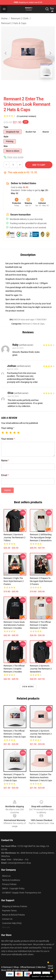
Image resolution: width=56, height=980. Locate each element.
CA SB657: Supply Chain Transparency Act (22, 893)
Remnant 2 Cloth (20, 18)
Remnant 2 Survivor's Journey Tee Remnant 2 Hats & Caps (41, 734)
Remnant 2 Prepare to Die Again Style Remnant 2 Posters (41, 581)
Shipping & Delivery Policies (15, 906)
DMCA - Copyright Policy (13, 888)
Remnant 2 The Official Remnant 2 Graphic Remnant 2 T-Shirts (40, 625)
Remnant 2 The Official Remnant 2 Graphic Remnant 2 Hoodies (14, 669)
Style (6, 137)
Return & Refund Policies (13, 915)
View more (28, 687)
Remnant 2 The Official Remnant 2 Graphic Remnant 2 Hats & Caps (15, 734)
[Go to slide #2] (36, 87)
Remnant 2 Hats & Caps (14, 23)
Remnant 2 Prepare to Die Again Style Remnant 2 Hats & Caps (15, 777)
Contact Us (7, 919)
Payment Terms (9, 911)
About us (6, 876)
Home (4, 18)
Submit (7, 490)
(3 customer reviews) (26, 116)
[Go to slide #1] (20, 87)
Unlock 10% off (50, 967)
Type (6, 127)
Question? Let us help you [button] (42, 976)
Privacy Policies (9, 884)
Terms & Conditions (11, 880)
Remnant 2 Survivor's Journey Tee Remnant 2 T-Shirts (14, 537)
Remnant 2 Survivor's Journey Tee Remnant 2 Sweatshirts (41, 669)
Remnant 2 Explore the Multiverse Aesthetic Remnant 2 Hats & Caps (41, 777)
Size (6, 146)
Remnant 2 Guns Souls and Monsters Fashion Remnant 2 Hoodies (14, 625)
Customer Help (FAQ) (12, 923)
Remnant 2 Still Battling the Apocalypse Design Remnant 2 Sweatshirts (41, 537)
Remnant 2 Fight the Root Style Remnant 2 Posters (14, 581)
